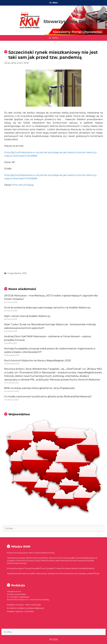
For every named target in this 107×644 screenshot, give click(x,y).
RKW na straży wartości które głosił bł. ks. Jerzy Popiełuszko (39, 388)
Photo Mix (17, 185)
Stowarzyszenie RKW (66, 22)
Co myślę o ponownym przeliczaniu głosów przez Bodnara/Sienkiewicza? (48, 396)
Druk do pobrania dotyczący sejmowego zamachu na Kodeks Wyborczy (47, 308)
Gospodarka (14, 273)
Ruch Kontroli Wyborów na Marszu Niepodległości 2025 (38, 360)
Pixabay (30, 185)
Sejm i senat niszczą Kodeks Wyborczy (27, 316)
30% (24, 273)
